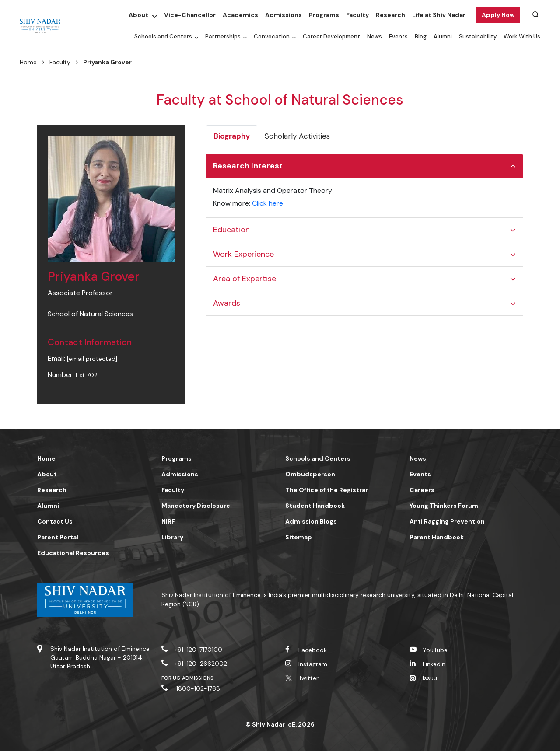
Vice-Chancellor (190, 15)
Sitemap (299, 537)
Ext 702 (87, 375)
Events (398, 37)
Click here (268, 203)
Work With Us (522, 37)
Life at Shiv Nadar (439, 15)
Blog (421, 37)
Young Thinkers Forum (444, 506)
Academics (240, 15)
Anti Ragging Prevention (447, 521)
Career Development (331, 37)
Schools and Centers (163, 37)
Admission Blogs (311, 521)
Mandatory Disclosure (196, 506)
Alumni (443, 37)
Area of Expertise (245, 279)
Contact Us (55, 521)
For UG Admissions (188, 678)
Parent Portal (58, 537)
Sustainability (478, 37)
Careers (422, 490)
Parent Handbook (437, 537)
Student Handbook (315, 506)
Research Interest (248, 166)
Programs (324, 15)
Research (390, 15)
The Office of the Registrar (327, 490)
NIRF (168, 521)
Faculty (357, 15)
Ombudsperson (310, 474)
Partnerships (223, 37)
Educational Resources (73, 553)
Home (28, 62)
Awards (227, 303)
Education (231, 230)
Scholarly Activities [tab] (297, 136)
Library (172, 537)
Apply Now (498, 15)
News (374, 37)
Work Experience (243, 254)
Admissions (283, 15)
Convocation (272, 37)
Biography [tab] (232, 136)
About (138, 15)
